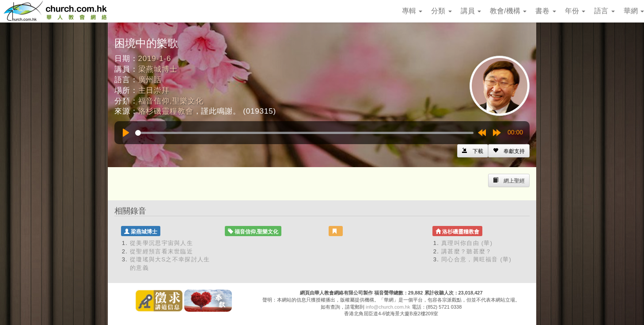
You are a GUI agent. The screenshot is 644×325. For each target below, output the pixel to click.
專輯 (412, 11)
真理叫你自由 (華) (467, 243)
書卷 (546, 11)
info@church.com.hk (388, 307)
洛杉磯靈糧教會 (166, 111)
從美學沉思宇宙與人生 (161, 243)
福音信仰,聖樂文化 (171, 101)
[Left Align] (509, 151)
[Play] (126, 133)
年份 (575, 11)
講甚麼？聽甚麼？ (466, 251)
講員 (471, 11)
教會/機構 (508, 11)
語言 (604, 11)
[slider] (304, 133)
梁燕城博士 (158, 69)
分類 (441, 11)
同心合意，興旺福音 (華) (476, 259)
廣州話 (150, 80)
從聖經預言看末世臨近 (161, 251)
